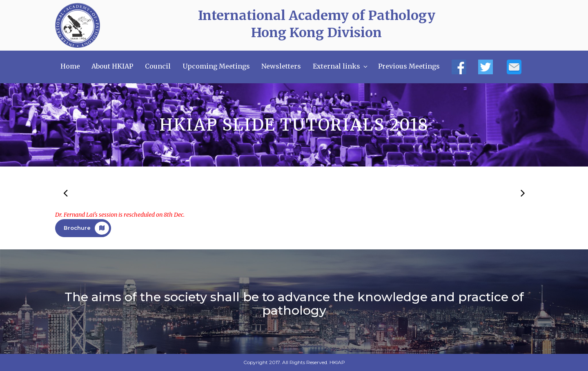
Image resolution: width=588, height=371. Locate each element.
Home (70, 66)
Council (158, 66)
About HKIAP (112, 66)
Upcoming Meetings (216, 66)
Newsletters (281, 66)
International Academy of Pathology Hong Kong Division (317, 24)
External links (341, 66)
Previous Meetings (409, 66)
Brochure (86, 228)
